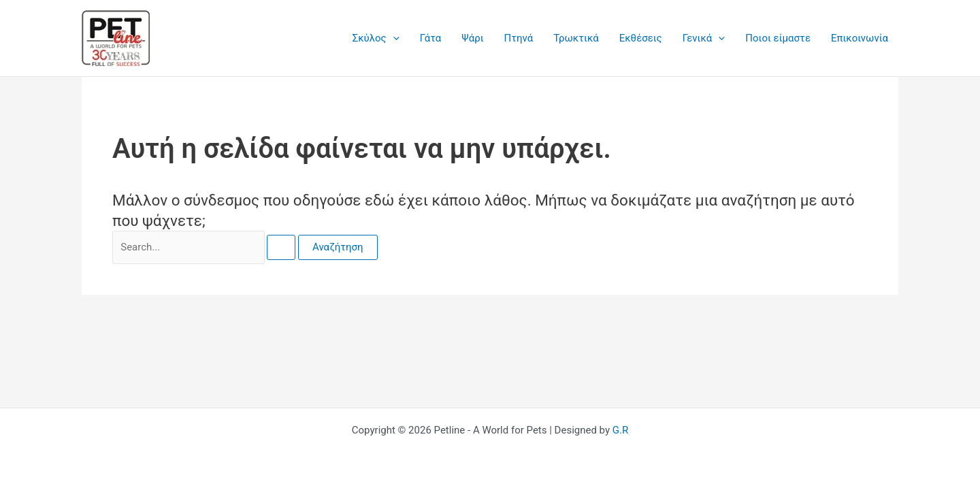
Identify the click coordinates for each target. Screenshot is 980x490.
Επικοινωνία (860, 38)
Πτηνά (519, 38)
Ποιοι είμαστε (778, 38)
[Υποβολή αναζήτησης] (281, 247)
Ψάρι (472, 38)
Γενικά (704, 38)
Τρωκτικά (576, 38)
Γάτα (431, 38)
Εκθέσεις (641, 38)
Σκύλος (376, 38)
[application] (393, 38)
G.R (620, 430)
